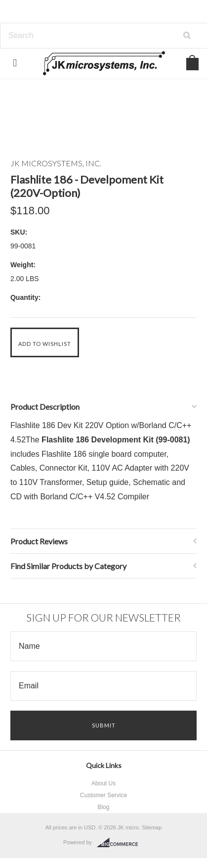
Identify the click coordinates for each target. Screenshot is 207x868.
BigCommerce (120, 843)
